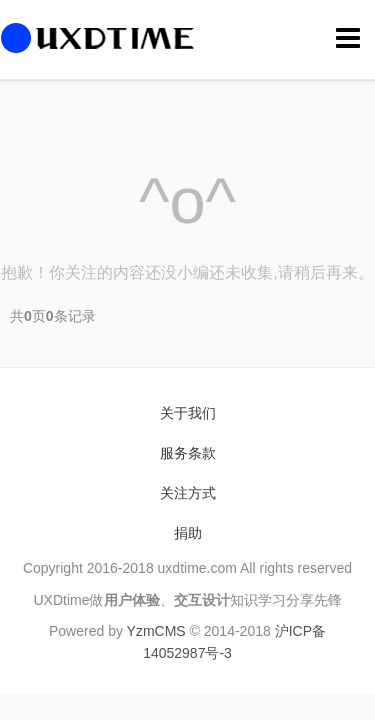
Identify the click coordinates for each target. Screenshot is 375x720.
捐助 (188, 533)
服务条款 (188, 453)
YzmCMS (156, 631)
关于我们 (188, 413)
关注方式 (188, 493)
